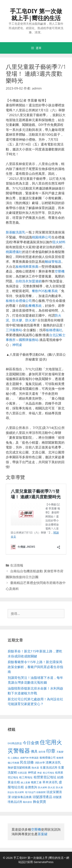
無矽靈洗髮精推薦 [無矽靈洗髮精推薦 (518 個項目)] (19, 767)
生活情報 (17, 565)
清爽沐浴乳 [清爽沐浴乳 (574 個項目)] (53, 762)
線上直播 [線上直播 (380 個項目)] (25, 782)
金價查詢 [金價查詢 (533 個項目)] (31, 787)
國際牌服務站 (29, 340)
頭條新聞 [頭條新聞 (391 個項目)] (41, 792)
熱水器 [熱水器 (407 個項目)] (35, 768)
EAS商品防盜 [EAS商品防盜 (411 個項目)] (15, 743)
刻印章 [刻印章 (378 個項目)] (42, 752)
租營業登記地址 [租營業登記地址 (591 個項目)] (45, 777)
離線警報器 (53, 262)
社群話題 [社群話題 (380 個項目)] (22, 773)
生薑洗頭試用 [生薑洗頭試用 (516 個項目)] (49, 767)
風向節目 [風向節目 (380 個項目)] (27, 802)
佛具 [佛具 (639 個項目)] (34, 751)
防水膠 (17, 320)
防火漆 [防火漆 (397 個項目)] (59, 787)
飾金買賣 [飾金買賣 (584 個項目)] (40, 802)
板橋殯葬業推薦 (27, 266)
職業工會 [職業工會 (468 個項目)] (36, 782)
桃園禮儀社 (14, 252)
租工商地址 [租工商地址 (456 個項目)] (26, 777)
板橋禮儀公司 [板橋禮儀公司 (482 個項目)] (48, 758)
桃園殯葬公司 (42, 237)
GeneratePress (43, 862)
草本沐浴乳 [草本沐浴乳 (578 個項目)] (50, 782)
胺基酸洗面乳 (16, 232)
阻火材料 (59, 242)
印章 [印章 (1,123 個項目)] (51, 751)
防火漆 (30, 320)
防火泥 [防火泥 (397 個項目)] (51, 787)
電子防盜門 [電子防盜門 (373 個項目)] (30, 792)
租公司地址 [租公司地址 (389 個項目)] (49, 773)
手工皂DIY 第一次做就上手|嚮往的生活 (36, 14)
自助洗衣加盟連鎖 (29, 281)
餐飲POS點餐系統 (45, 291)
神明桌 (17, 345)
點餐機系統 (34, 306)
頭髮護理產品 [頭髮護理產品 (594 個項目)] (42, 797)
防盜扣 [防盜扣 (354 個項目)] (11, 792)
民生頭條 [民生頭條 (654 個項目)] (27, 762)
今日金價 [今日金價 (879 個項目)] (31, 743)
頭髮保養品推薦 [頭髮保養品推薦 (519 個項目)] (22, 797)
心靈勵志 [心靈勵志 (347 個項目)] (15, 758)
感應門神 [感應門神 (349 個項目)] (24, 758)
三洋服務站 (14, 330)
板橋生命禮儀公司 (19, 301)
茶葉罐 (43, 834)
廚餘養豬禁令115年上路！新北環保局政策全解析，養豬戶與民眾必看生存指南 (35, 667)
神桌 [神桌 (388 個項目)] (40, 773)
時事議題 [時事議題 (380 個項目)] (34, 758)
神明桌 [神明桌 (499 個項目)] (32, 772)
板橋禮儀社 (54, 330)
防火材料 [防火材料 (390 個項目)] (43, 787)
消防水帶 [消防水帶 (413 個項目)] (40, 763)
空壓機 (60, 271)
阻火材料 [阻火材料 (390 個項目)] (19, 792)
